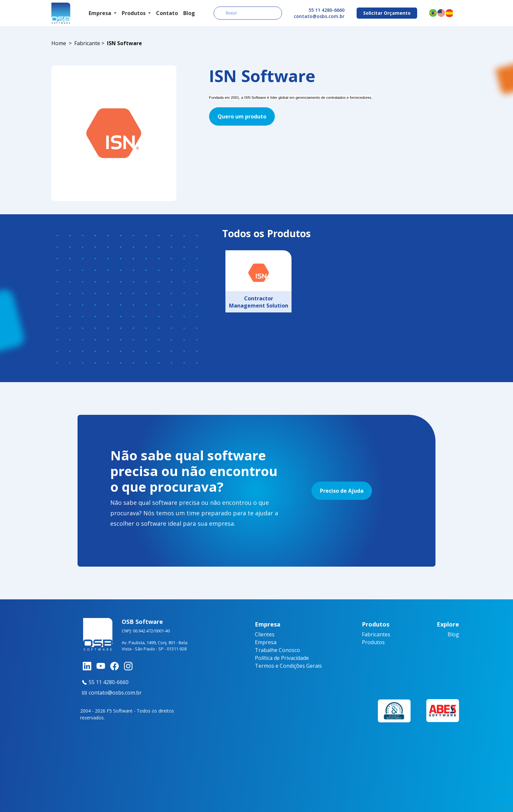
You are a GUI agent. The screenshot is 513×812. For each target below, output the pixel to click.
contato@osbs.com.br (319, 16)
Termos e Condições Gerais (288, 666)
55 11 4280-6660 (327, 10)
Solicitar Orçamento (387, 13)
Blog (189, 13)
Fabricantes (376, 634)
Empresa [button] (101, 13)
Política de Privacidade (282, 658)
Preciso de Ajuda (342, 491)
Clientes (265, 634)
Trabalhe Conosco (277, 650)
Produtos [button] (134, 13)
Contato (167, 13)
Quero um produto (242, 116)
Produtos (373, 642)
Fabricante (87, 43)
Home (59, 43)
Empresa (266, 642)
